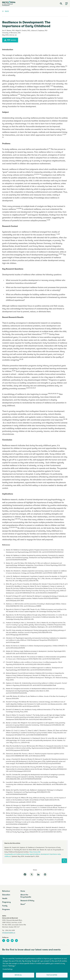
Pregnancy (6, 902)
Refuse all (18, 975)
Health (5, 898)
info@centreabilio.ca (9, 933)
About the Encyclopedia (26, 896)
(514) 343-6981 (10, 930)
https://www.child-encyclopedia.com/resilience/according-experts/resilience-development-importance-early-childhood (33, 854)
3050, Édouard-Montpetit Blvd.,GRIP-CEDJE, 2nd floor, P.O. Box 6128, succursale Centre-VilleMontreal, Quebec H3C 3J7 (14, 924)
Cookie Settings (8, 969)
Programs (6, 909)
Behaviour (6, 891)
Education (6, 895)
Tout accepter (52, 975)
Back (6, 11)
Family (5, 906)
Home (23, 891)
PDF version (10, 40)
